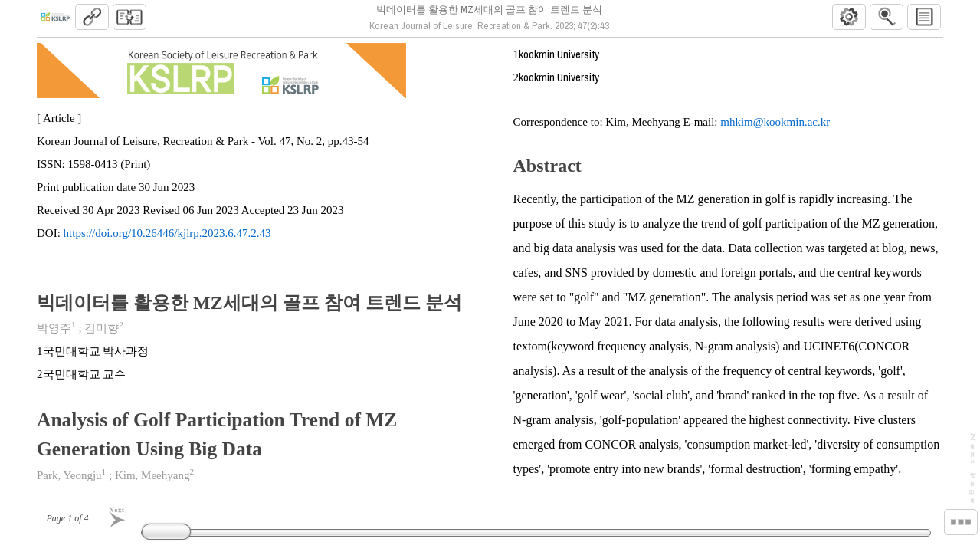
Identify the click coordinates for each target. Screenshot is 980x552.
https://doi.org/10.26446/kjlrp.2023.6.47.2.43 (167, 239)
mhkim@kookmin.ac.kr (775, 128)
